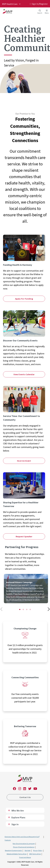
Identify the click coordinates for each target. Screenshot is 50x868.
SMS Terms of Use (35, 854)
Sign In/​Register (40, 4)
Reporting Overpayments (13, 850)
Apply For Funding (24, 299)
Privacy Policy (38, 850)
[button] (20, 609)
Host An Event (24, 461)
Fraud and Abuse (25, 857)
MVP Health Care (10, 4)
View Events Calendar (24, 374)
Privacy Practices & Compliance (24, 847)
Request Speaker (24, 536)
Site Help (27, 850)
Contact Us (25, 797)
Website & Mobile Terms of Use (17, 854)
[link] (25, 779)
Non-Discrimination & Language (24, 844)
